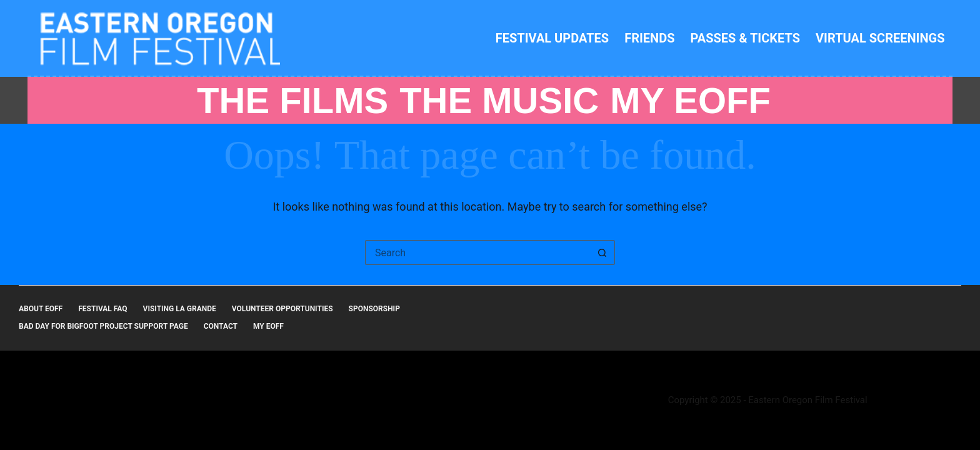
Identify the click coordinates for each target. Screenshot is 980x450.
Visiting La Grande (180, 309)
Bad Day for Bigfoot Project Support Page (103, 326)
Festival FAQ (102, 309)
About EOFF (41, 309)
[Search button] (602, 252)
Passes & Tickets (746, 38)
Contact (221, 326)
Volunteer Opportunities (282, 309)
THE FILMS (292, 100)
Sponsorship (374, 309)
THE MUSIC (499, 100)
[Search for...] (477, 252)
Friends (649, 38)
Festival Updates (552, 38)
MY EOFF (690, 100)
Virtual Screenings (880, 38)
